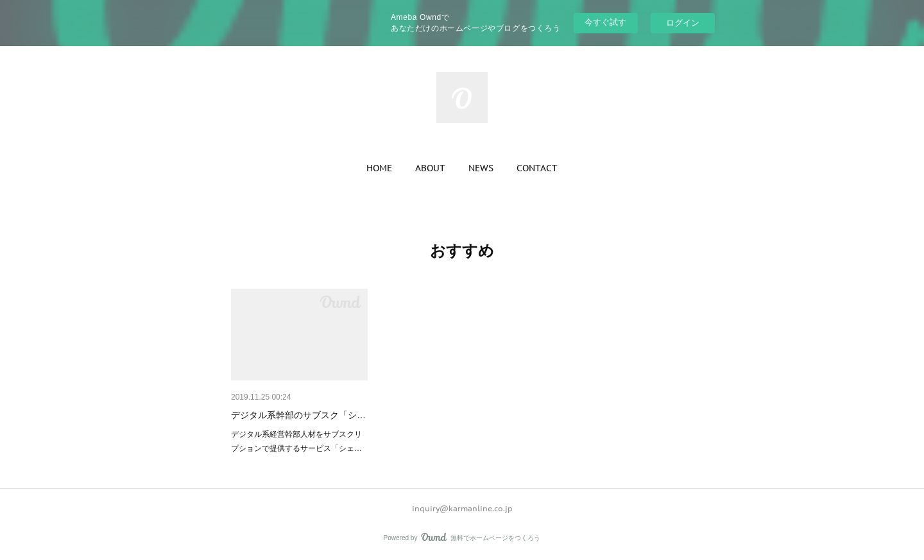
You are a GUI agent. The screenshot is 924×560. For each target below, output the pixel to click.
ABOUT (430, 168)
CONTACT (537, 168)
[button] (379, 168)
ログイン (683, 23)
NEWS (481, 168)
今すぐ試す (605, 22)
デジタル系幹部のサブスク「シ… (298, 415)
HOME (379, 168)
